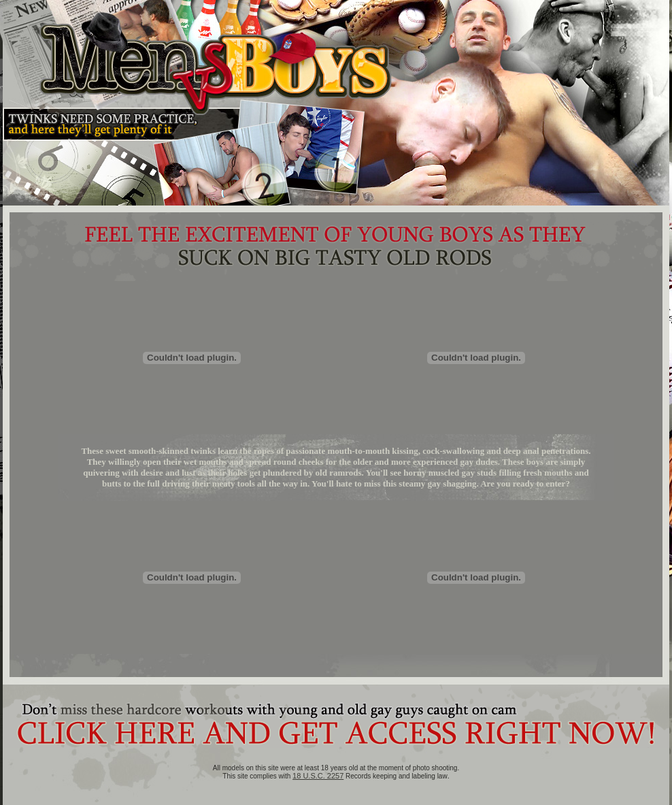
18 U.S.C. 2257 (318, 776)
